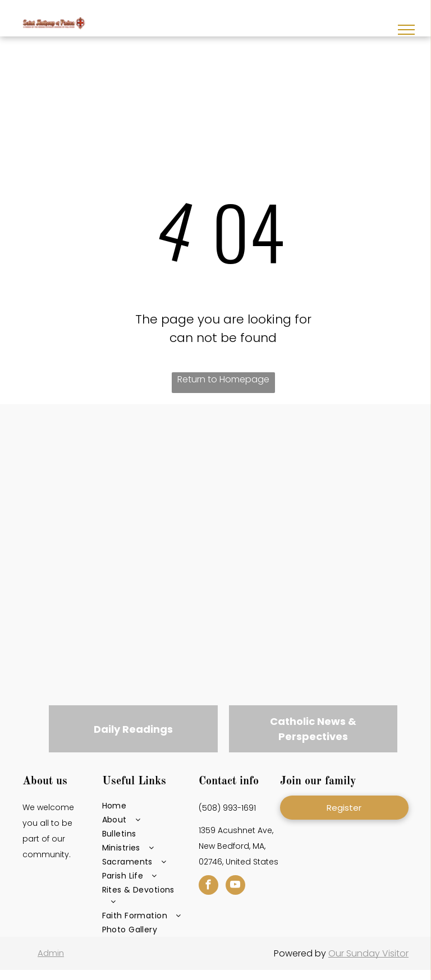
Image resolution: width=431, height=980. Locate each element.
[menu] (406, 30)
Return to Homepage (223, 379)
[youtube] (235, 886)
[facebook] (208, 886)
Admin (51, 953)
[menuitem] (143, 806)
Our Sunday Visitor (368, 953)
